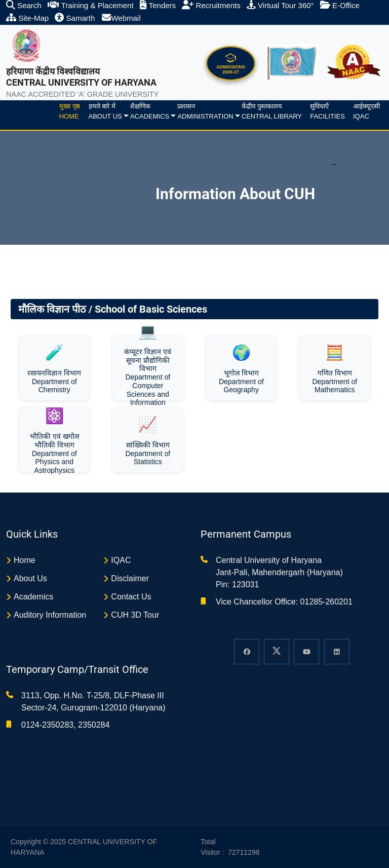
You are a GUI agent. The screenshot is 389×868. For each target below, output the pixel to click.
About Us (30, 578)
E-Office (340, 5)
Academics (33, 597)
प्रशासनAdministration (205, 111)
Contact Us (131, 597)
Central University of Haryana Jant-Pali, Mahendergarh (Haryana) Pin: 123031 (279, 572)
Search (24, 5)
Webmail (121, 18)
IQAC (121, 560)
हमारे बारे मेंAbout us (105, 111)
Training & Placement (91, 5)
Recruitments (211, 5)
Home (25, 560)
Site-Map (27, 18)
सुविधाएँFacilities (327, 111)
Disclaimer (130, 578)
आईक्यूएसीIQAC (366, 111)
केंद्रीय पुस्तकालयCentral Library (272, 111)
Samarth (75, 18)
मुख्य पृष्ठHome (70, 111)
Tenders (158, 5)
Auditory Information (50, 615)
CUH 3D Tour (135, 615)
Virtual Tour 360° (280, 5)
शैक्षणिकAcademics (150, 111)
